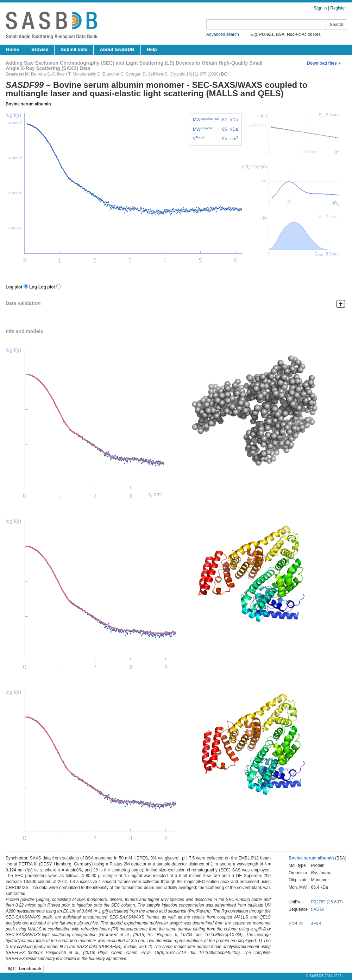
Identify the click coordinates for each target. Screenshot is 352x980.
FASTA (318, 909)
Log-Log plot (42, 287)
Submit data (74, 49)
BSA (280, 34)
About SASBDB (117, 49)
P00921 (266, 34)
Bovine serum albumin (28, 104)
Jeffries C (158, 74)
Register (338, 8)
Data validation (23, 303)
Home (12, 49)
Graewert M (17, 74)
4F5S (316, 924)
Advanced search (223, 34)
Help (152, 49)
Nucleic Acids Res (304, 34)
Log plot (14, 287)
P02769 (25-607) (327, 902)
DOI (225, 74)
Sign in (320, 8)
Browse (40, 49)
